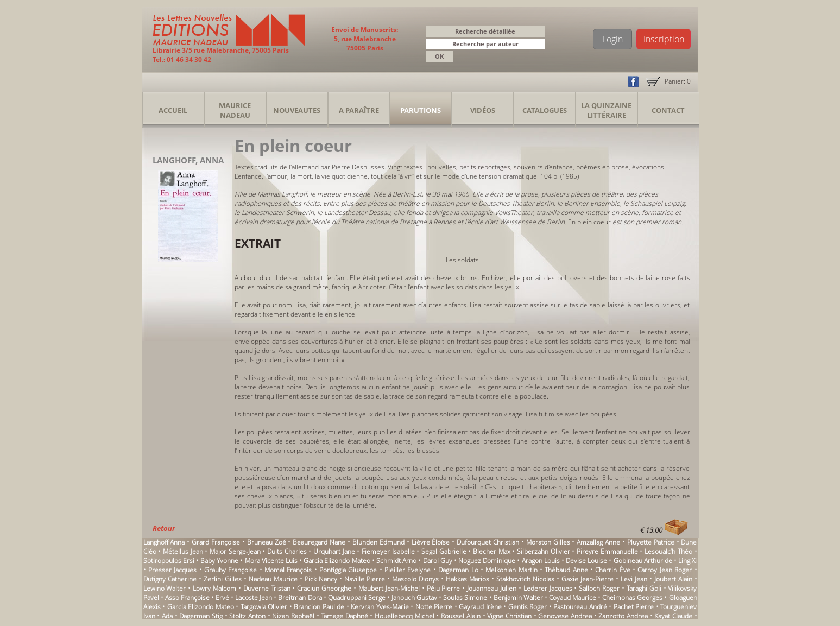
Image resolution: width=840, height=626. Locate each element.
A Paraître (359, 110)
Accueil (173, 110)
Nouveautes (297, 110)
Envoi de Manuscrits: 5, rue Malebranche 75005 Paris (365, 39)
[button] (539, 45)
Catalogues (545, 110)
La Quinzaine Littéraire (606, 110)
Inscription (664, 39)
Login (612, 39)
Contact (668, 110)
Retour (164, 528)
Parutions (421, 110)
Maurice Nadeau (235, 110)
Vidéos (483, 110)
